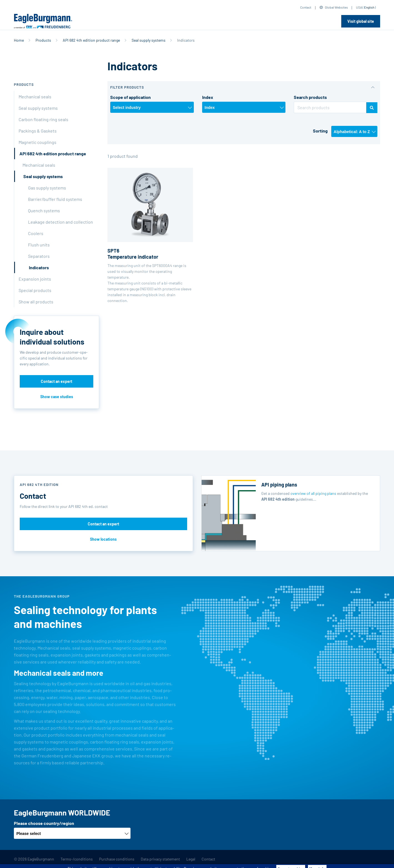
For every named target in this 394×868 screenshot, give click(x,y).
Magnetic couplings (37, 142)
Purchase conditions (117, 859)
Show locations (103, 539)
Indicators (39, 267)
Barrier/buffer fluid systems (55, 199)
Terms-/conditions (77, 859)
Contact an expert (57, 381)
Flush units (39, 245)
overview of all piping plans (313, 493)
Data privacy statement (160, 859)
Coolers (36, 233)
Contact (306, 7)
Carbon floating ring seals (43, 119)
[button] (244, 87)
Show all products (36, 302)
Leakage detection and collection (61, 222)
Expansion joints (35, 279)
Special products (35, 290)
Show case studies (57, 397)
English (369, 7)
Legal (191, 859)
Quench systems (44, 210)
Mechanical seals (35, 97)
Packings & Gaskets (38, 131)
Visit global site (361, 21)
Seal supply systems (149, 40)
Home (19, 40)
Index (208, 97)
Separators (39, 256)
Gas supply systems (47, 188)
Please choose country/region (44, 823)
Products (43, 40)
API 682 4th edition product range (91, 40)
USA (359, 7)
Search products (310, 97)
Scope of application (131, 97)
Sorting (320, 131)
